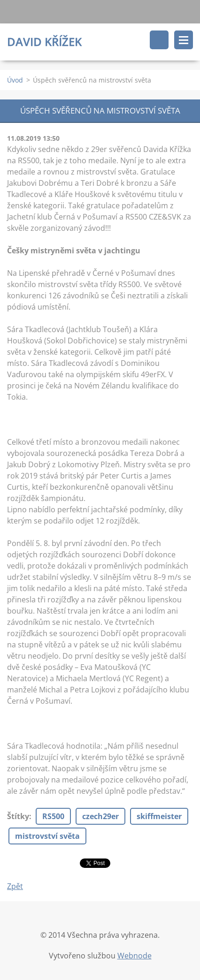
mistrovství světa (47, 836)
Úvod (15, 80)
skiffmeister (159, 816)
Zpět (15, 886)
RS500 (53, 816)
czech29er (100, 816)
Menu (184, 40)
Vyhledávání (159, 40)
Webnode (135, 956)
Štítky (18, 816)
